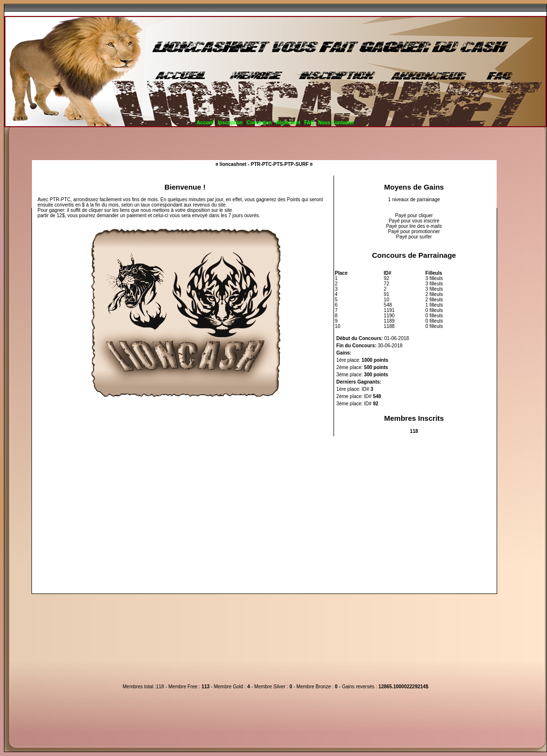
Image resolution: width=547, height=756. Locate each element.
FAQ (309, 123)
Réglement (288, 123)
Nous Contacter (336, 123)
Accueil (205, 123)
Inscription (230, 123)
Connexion (259, 123)
